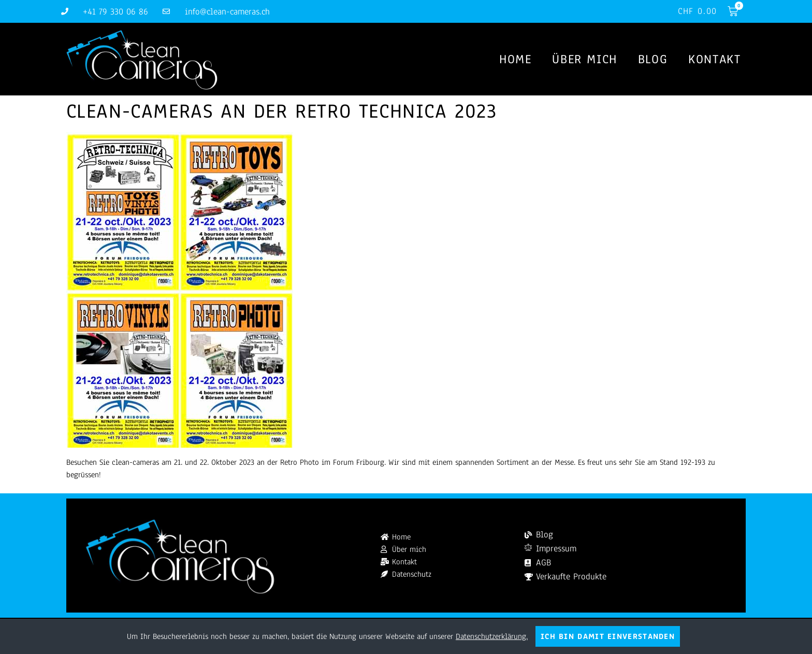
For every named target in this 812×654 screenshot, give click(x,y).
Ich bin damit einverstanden (608, 636)
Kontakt (714, 59)
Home (515, 59)
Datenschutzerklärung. (492, 636)
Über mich (584, 59)
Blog (653, 59)
